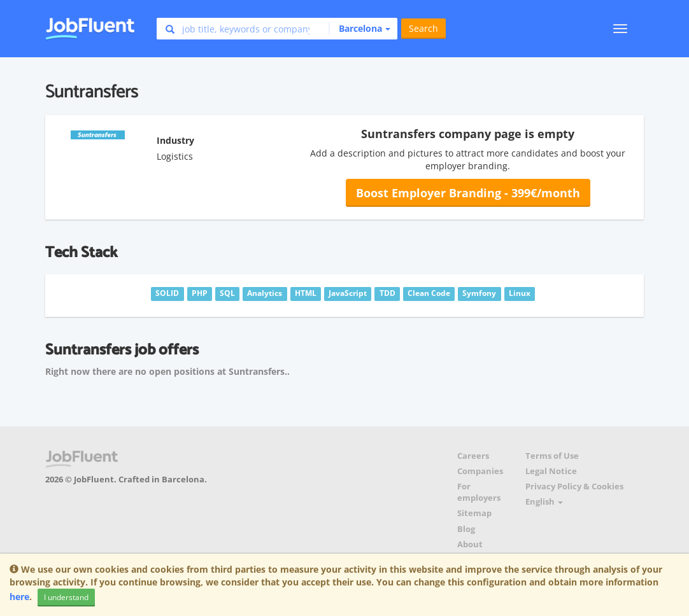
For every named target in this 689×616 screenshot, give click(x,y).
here (19, 597)
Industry (175, 140)
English (544, 502)
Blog (466, 529)
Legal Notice (551, 471)
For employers (479, 492)
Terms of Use (552, 456)
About (470, 544)
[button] (359, 29)
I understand (66, 597)
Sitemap (474, 513)
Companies (480, 471)
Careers (473, 456)
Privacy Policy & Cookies (574, 486)
